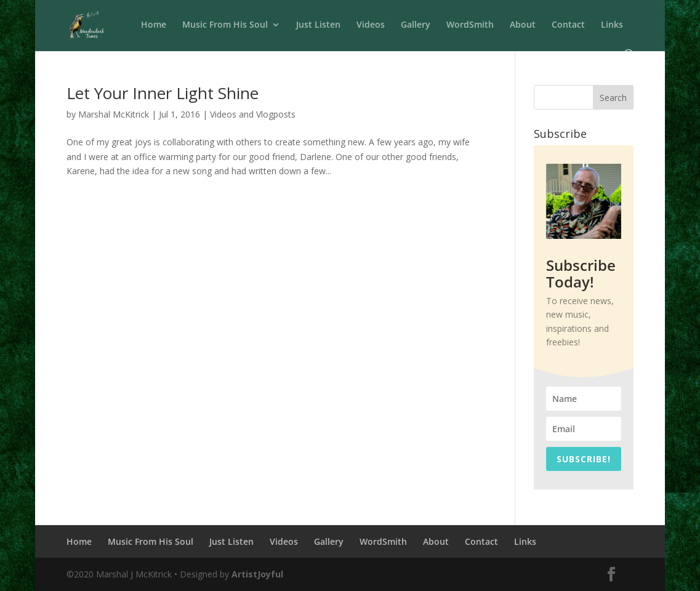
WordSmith (470, 25)
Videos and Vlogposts (253, 114)
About (523, 25)
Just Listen (318, 25)
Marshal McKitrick (114, 114)
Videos (371, 25)
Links (612, 25)
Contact (568, 25)
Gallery (416, 25)
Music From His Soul (225, 25)
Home (154, 25)
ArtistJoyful (257, 574)
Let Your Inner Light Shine (163, 93)
